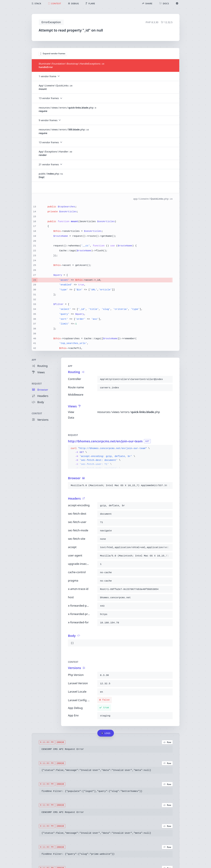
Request (37, 384)
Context (37, 414)
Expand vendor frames (53, 53)
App (34, 360)
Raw (167, 742)
